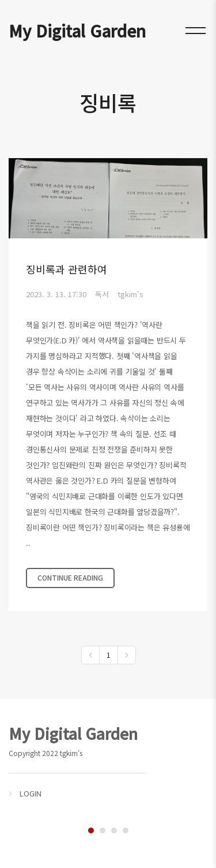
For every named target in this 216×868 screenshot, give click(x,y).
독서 (102, 294)
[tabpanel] (108, 760)
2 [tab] (103, 830)
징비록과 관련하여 (67, 269)
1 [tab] (91, 830)
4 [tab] (126, 830)
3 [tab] (114, 830)
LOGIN (31, 793)
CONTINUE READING (70, 577)
